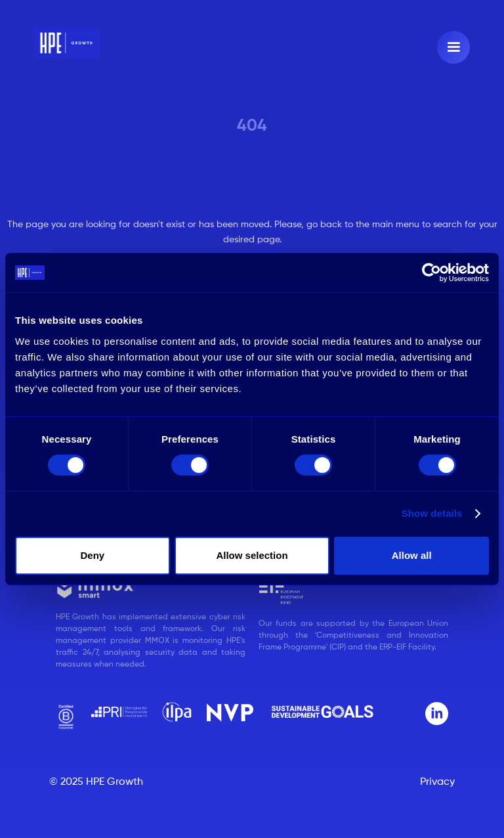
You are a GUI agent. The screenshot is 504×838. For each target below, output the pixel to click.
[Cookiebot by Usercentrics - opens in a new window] (431, 273)
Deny (92, 555)
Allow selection (252, 555)
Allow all (412, 555)
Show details (432, 513)
